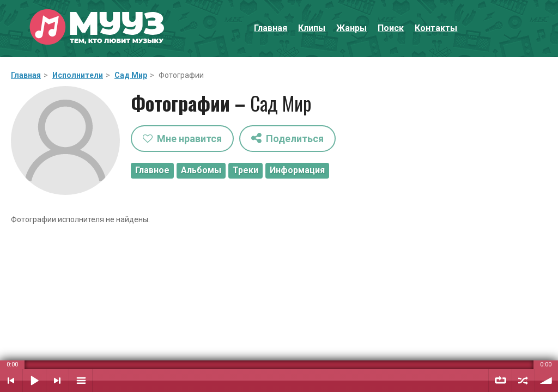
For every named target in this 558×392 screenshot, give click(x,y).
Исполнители (78, 75)
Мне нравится (182, 139)
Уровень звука (547, 381)
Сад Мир (131, 75)
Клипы (312, 28)
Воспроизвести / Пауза (34, 381)
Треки (245, 170)
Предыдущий (11, 381)
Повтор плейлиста (500, 381)
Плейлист (81, 381)
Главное (152, 170)
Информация (297, 170)
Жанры (351, 28)
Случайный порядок (523, 381)
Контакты (436, 28)
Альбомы (201, 170)
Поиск (391, 28)
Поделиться (287, 138)
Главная (271, 28)
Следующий (57, 381)
